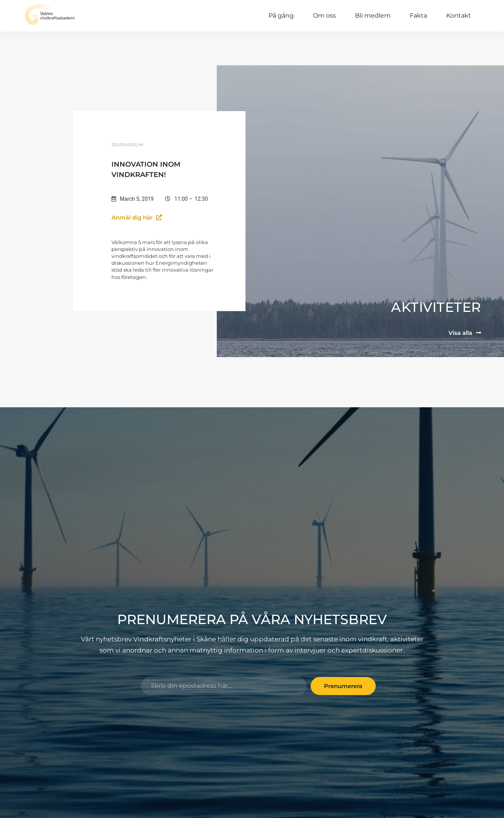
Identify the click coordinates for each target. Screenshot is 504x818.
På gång (281, 16)
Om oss (324, 16)
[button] (142, 217)
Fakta (418, 16)
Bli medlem (373, 16)
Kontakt (459, 16)
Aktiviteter (436, 306)
